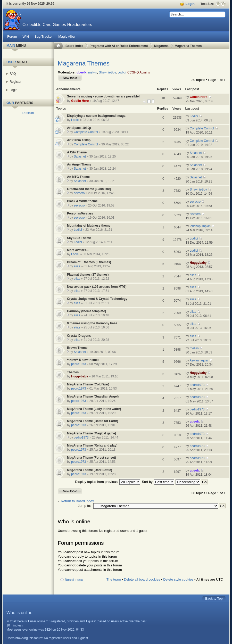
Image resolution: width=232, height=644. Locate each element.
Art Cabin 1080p (79, 140)
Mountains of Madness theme (89, 226)
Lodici (122, 72)
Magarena (161, 46)
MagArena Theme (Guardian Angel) (93, 397)
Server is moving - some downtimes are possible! (103, 96)
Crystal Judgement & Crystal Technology (97, 299)
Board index (74, 46)
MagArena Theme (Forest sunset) (92, 458)
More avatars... (78, 250)
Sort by (158, 482)
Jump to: (84, 506)
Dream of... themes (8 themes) (89, 262)
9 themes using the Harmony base (92, 323)
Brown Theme (77, 348)
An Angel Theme (79, 164)
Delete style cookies (178, 579)
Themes (73, 372)
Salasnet (80, 156)
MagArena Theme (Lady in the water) (94, 409)
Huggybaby (198, 263)
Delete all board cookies (142, 579)
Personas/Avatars (80, 213)
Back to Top (214, 599)
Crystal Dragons (79, 336)
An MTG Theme (78, 177)
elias (77, 266)
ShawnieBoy (107, 72)
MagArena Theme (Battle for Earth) (93, 421)
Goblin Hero (80, 101)
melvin (93, 72)
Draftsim (28, 113)
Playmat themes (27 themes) (88, 275)
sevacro (79, 193)
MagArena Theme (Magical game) (92, 433)
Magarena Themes (188, 46)
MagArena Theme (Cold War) (88, 384)
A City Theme (77, 152)
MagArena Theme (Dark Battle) (90, 470)
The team (114, 579)
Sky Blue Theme (79, 238)
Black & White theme (82, 201)
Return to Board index (77, 501)
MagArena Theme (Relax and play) (92, 445)
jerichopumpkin (200, 226)
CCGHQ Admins (139, 72)
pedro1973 (78, 364)
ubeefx (82, 72)
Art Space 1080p (79, 128)
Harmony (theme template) (86, 311)
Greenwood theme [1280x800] (89, 189)
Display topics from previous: (108, 482)
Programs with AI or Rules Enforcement (119, 46)
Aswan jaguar (199, 360)
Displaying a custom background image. (97, 116)
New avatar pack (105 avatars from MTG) (97, 287)
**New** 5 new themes (83, 360)
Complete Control (86, 132)
